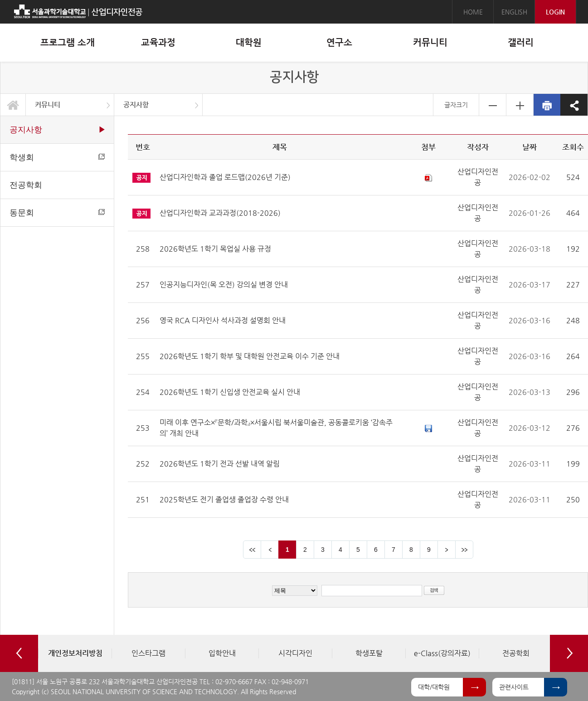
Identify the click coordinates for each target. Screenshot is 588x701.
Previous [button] (19, 653)
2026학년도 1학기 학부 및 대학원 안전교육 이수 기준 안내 (250, 356)
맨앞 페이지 (252, 550)
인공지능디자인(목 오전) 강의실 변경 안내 (224, 285)
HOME (473, 12)
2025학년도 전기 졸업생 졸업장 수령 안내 (224, 499)
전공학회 (26, 185)
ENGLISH (514, 12)
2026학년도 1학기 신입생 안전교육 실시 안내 (230, 392)
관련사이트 (514, 687)
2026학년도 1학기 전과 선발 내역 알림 (220, 464)
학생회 (57, 157)
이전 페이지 (270, 550)
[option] (75, 653)
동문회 (57, 213)
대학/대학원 (434, 687)
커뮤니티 (48, 105)
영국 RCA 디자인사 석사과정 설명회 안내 (223, 320)
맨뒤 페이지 (464, 550)
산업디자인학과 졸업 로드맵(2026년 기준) (225, 177)
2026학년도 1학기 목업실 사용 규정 (215, 249)
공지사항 (136, 105)
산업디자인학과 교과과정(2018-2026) (220, 213)
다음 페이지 (447, 550)
